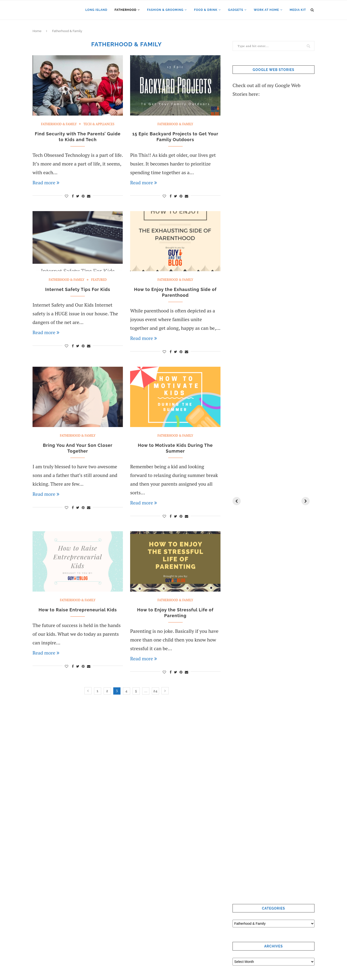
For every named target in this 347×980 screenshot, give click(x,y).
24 (155, 691)
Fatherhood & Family (59, 124)
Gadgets (236, 10)
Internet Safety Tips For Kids (78, 289)
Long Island (96, 10)
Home (37, 31)
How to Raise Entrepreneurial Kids (78, 610)
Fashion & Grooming (165, 10)
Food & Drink (206, 10)
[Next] (306, 501)
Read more (46, 183)
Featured (99, 280)
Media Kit (298, 10)
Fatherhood (126, 10)
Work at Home (266, 10)
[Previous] (237, 501)
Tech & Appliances (99, 124)
